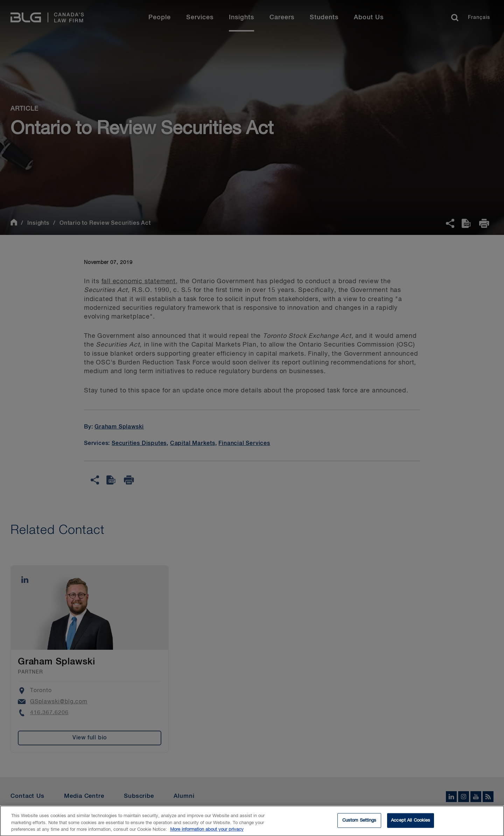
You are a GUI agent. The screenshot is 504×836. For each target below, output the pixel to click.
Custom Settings (359, 824)
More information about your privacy (207, 833)
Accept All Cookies (411, 824)
